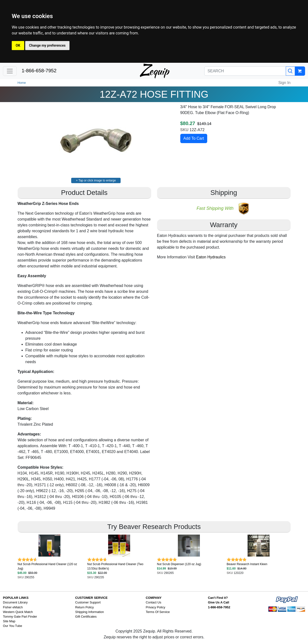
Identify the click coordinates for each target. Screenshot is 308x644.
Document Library (15, 602)
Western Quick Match (18, 612)
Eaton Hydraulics (211, 257)
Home (22, 83)
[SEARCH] (245, 71)
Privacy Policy (156, 607)
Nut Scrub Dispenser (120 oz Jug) (179, 564)
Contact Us (154, 602)
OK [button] (18, 45)
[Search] (290, 71)
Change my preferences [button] (47, 45)
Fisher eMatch (13, 607)
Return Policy (84, 607)
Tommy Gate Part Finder (20, 617)
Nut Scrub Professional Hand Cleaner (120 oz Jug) (47, 566)
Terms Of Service (158, 612)
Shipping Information (89, 612)
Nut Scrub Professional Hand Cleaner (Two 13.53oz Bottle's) (115, 566)
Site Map (9, 621)
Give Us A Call (219, 602)
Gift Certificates (86, 617)
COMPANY (154, 598)
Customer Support (88, 602)
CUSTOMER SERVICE (91, 598)
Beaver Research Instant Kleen (247, 564)
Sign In (285, 83)
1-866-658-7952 (39, 71)
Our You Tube (12, 626)
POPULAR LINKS (16, 598)
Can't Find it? (218, 598)
